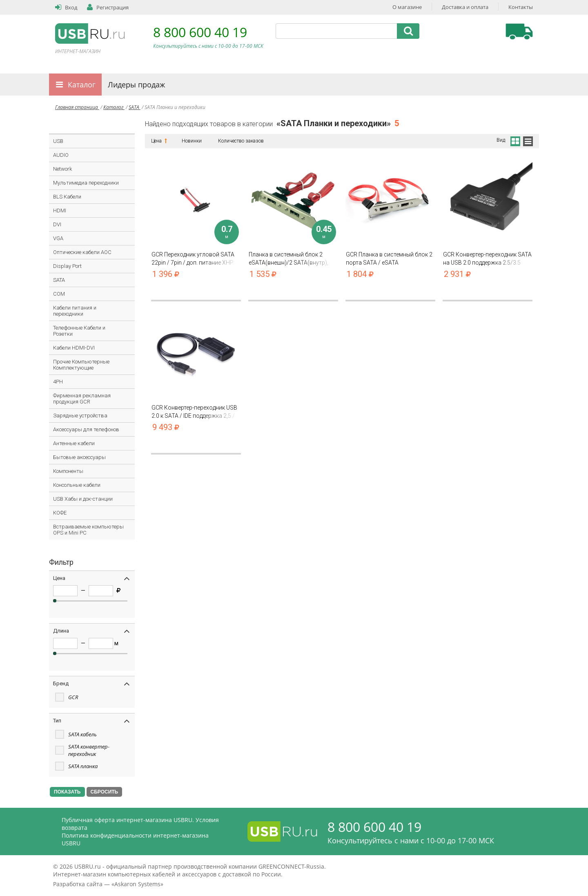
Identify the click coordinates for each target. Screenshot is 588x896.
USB (58, 141)
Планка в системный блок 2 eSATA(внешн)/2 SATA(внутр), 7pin (293, 259)
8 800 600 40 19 (200, 32)
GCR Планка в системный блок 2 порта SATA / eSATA (390, 259)
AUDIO (61, 155)
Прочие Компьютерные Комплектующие (81, 365)
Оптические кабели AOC (82, 252)
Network (62, 169)
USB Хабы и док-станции (83, 499)
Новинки (192, 141)
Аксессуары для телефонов (86, 429)
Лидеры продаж (136, 85)
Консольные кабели (77, 485)
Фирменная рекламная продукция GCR (82, 399)
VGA (58, 238)
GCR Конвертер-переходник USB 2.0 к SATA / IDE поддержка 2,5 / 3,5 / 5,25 (196, 412)
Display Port (67, 266)
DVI (57, 224)
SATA (135, 107)
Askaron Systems (137, 884)
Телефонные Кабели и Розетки (79, 331)
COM (59, 294)
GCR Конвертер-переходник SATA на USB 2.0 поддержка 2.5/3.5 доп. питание (488, 259)
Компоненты (68, 471)
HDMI (60, 211)
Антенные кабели (74, 443)
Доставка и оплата (465, 7)
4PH (58, 382)
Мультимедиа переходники (86, 183)
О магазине (407, 7)
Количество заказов (241, 141)
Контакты (521, 7)
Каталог (82, 85)
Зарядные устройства (80, 416)
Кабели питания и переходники (75, 311)
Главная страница (77, 107)
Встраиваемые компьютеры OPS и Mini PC (88, 530)
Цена (158, 141)
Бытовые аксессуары (79, 457)
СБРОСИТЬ (105, 792)
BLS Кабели (67, 197)
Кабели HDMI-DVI (74, 348)
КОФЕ (60, 513)
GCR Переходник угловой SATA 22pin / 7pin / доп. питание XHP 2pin (196, 259)
